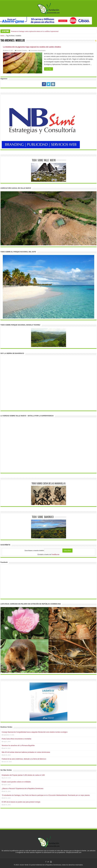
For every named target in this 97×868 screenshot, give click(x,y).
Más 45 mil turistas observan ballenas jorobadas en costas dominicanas (26, 752)
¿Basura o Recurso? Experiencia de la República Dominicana (23, 789)
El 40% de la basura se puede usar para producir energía (21, 802)
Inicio (2, 36)
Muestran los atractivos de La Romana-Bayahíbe (18, 746)
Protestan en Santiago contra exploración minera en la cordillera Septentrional (35, 31)
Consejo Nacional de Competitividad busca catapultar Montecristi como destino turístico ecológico (35, 732)
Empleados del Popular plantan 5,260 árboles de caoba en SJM (23, 775)
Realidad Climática (22, 51)
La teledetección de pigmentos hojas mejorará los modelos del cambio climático (32, 47)
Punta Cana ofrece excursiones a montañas (16, 739)
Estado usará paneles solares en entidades (16, 782)
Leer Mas (48, 69)
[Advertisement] (48, 820)
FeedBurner (55, 554)
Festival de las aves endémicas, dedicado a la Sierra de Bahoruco (24, 759)
